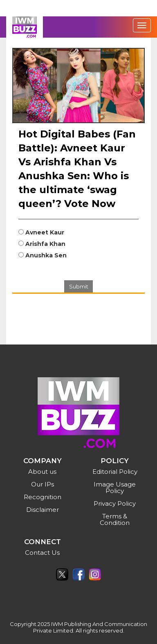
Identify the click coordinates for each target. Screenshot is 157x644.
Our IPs (43, 484)
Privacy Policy (115, 503)
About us (42, 472)
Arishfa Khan (45, 244)
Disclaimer (43, 510)
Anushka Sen (46, 255)
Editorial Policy (115, 472)
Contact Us (42, 553)
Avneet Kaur (45, 232)
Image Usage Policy (115, 488)
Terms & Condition (115, 519)
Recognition (43, 497)
